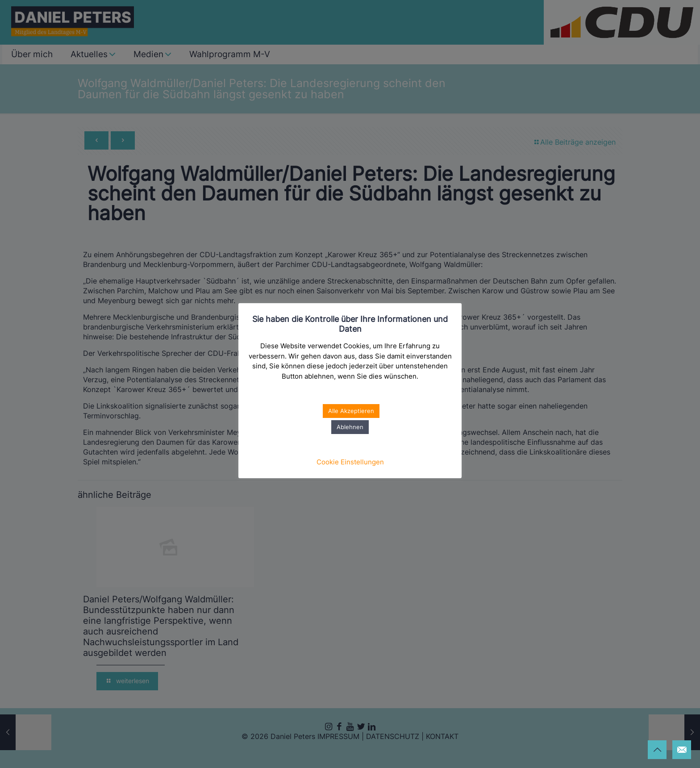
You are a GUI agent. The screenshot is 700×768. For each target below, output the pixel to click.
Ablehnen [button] (350, 427)
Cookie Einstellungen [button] (350, 462)
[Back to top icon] (657, 750)
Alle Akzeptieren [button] (351, 411)
